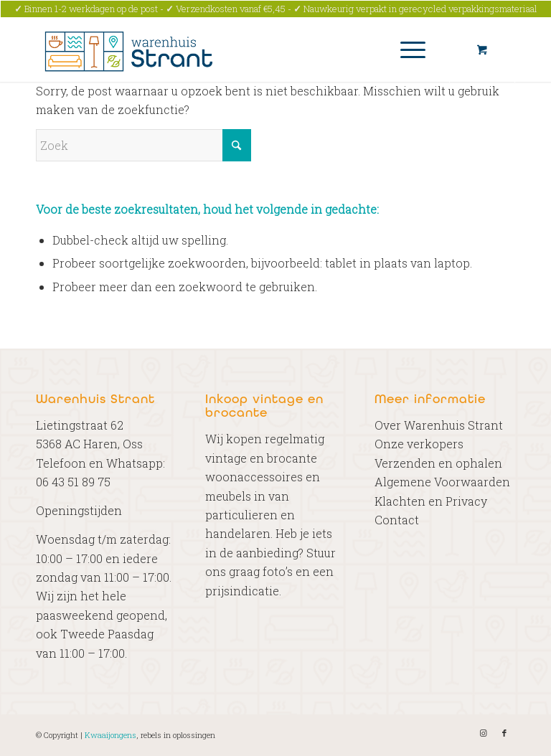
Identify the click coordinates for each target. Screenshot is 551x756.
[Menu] (406, 49)
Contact (397, 520)
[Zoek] (143, 145)
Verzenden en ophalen (438, 463)
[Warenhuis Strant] (131, 49)
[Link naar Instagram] (483, 733)
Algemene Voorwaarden (442, 482)
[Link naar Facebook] (504, 733)
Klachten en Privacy (431, 501)
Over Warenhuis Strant (439, 425)
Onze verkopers (419, 444)
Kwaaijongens (110, 735)
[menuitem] (410, 49)
